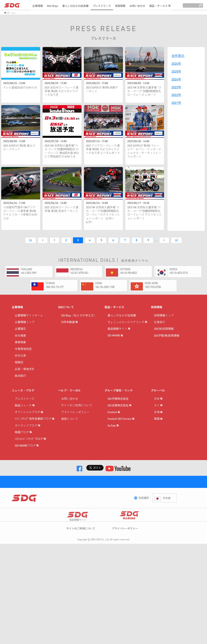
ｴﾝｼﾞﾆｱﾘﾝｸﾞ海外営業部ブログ (35, 445)
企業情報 (38, 6)
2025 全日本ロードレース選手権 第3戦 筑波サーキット (61, 209)
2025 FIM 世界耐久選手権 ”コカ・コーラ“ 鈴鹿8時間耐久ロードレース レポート (144, 91)
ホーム (9, 13)
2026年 (176, 64)
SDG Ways (52, 6)
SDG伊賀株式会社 (118, 405)
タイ (158, 425)
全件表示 (178, 56)
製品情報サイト (119, 348)
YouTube (113, 459)
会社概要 (20, 342)
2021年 (176, 103)
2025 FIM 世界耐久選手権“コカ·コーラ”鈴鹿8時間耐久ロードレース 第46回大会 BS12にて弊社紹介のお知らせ (62, 151)
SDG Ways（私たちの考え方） (79, 322)
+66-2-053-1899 (28, 273)
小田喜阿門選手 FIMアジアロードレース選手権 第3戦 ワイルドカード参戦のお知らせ (20, 213)
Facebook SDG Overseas (121, 445)
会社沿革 (20, 362)
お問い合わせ (137, 6)
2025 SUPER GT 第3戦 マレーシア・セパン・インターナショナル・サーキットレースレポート (144, 151)
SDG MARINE (115, 362)
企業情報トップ (25, 328)
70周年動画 (70, 335)
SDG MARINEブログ (27, 499)
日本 (158, 412)
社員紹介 (160, 328)
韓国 (158, 452)
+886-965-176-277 (54, 287)
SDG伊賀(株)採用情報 (167, 342)
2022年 (176, 95)
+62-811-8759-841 (79, 273)
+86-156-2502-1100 (105, 287)
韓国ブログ (23, 472)
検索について (70, 425)
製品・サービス (160, 6)
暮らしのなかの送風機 (75, 6)
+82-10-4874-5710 (179, 273)
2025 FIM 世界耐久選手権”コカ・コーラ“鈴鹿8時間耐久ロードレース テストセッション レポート (145, 213)
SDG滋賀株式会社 (120, 418)
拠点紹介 (20, 382)
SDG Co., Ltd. (103, 615)
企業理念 (20, 335)
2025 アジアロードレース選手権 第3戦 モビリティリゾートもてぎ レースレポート (103, 149)
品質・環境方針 (25, 375)
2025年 (176, 71)
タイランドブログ (28, 459)
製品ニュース (25, 418)
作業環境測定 (23, 355)
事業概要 (20, 348)
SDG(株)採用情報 (164, 335)
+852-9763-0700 (153, 287)
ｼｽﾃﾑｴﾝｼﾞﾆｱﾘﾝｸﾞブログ (30, 486)
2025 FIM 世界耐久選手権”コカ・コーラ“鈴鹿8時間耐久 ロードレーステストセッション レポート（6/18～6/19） (103, 215)
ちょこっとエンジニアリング (127, 335)
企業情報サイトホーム (29, 322)
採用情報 (120, 6)
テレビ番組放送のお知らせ (20, 88)
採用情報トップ (164, 322)
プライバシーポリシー (75, 418)
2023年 (176, 87)
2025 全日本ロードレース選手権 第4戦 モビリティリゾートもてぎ (61, 91)
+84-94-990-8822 (128, 273)
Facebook (114, 432)
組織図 (19, 368)
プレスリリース (102, 6)
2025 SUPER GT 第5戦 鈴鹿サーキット (102, 90)
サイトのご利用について (77, 412)
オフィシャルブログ (29, 432)
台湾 (158, 439)
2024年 (176, 79)
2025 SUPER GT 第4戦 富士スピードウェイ (19, 148)
